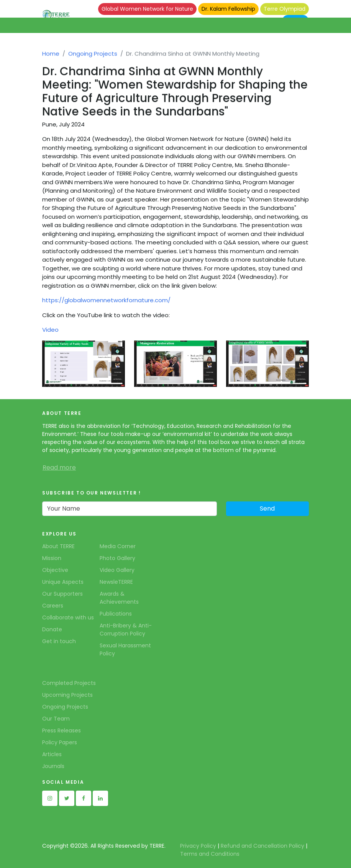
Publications (116, 614)
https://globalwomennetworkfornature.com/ (106, 300)
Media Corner (118, 546)
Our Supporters (62, 594)
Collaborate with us (68, 617)
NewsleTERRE (116, 582)
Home (51, 57)
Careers (53, 606)
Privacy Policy (198, 846)
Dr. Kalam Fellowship (228, 9)
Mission (52, 558)
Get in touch (59, 641)
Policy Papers (60, 742)
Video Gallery (117, 570)
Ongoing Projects (93, 57)
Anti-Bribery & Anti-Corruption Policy (126, 630)
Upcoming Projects (67, 695)
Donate (52, 629)
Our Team (56, 719)
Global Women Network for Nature (147, 9)
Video (50, 330)
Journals (53, 766)
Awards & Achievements (119, 598)
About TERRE (58, 546)
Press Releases (62, 730)
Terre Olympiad (285, 9)
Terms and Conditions (210, 854)
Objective (55, 570)
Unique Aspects (63, 582)
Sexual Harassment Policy (125, 649)
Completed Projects (69, 683)
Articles (52, 754)
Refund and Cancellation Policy (262, 846)
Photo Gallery (117, 558)
